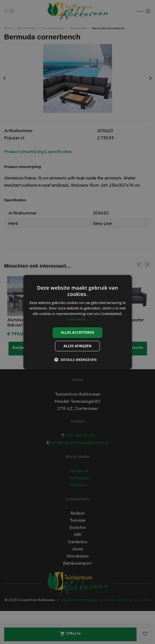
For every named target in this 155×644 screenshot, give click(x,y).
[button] (77, 360)
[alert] (77, 322)
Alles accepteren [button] (77, 332)
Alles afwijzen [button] (78, 346)
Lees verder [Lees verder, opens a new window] (77, 319)
